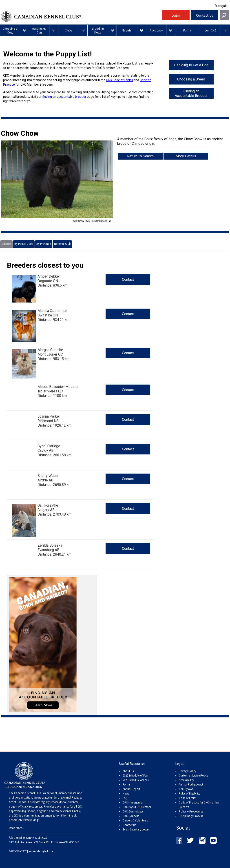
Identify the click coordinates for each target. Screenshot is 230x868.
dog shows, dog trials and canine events (46, 811)
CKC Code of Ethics (119, 80)
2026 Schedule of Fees (136, 776)
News (126, 793)
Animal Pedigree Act (191, 785)
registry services (50, 802)
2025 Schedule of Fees (136, 780)
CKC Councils (131, 816)
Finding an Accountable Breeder (191, 93)
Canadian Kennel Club (81, 17)
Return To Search (140, 156)
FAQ (125, 798)
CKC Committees (133, 811)
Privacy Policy (187, 771)
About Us (128, 771)
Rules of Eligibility (189, 793)
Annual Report (131, 789)
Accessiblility (186, 780)
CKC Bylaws (186, 789)
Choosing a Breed (191, 79)
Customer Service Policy (193, 776)
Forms (126, 785)
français (221, 6)
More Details (186, 156)
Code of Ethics (188, 798)
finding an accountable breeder (64, 97)
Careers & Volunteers (135, 820)
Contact (128, 279)
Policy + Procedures (191, 811)
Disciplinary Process (191, 816)
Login (176, 15)
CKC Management (134, 802)
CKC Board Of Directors (137, 807)
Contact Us (205, 15)
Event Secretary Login (136, 829)
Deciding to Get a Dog (191, 65)
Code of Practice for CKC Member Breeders (199, 805)
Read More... (17, 828)
